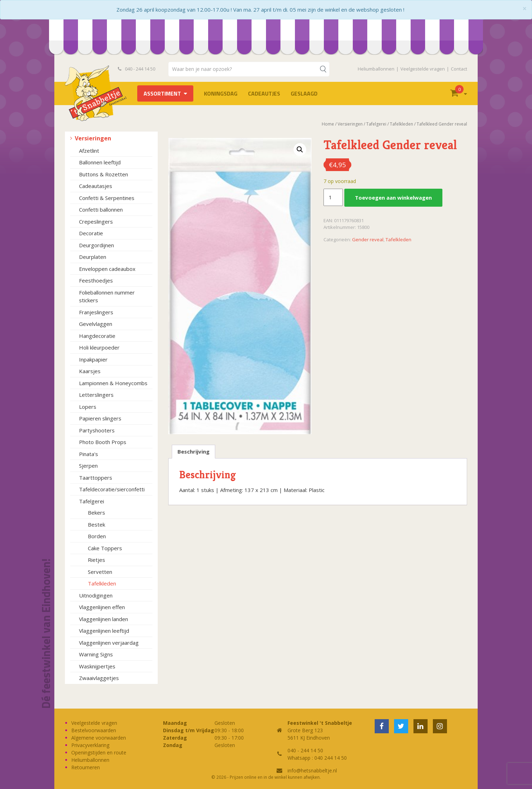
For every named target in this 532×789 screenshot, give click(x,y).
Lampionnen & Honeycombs (113, 383)
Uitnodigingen (96, 595)
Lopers (88, 407)
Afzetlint (89, 151)
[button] (300, 150)
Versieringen (93, 138)
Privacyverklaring (90, 745)
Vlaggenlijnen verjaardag (109, 643)
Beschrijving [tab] (194, 451)
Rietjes (96, 560)
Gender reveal (368, 239)
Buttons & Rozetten (104, 174)
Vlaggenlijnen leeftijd (104, 631)
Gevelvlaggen (96, 324)
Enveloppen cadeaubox (107, 269)
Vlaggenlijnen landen (104, 619)
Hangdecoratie (97, 336)
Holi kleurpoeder (99, 347)
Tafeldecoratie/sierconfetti (112, 489)
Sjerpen (88, 466)
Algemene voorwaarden (99, 738)
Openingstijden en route (99, 752)
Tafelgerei (92, 501)
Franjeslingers (96, 312)
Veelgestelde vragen (423, 69)
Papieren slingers (100, 418)
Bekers (96, 512)
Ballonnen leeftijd (100, 162)
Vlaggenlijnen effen (102, 607)
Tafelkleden (102, 583)
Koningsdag (221, 93)
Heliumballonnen (376, 69)
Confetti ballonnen (101, 210)
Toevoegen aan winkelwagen (393, 198)
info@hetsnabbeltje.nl (312, 770)
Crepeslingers (96, 221)
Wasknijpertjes (97, 666)
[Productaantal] (333, 198)
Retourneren (86, 767)
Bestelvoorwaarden (94, 730)
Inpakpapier (93, 359)
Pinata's (89, 454)
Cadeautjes (264, 93)
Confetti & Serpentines (107, 198)
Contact (459, 69)
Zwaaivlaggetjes (99, 678)
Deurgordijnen (96, 245)
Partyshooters (97, 430)
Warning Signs (96, 654)
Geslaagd (304, 93)
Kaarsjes (90, 371)
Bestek (96, 524)
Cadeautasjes (96, 186)
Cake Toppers (105, 548)
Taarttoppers (96, 478)
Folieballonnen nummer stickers (107, 296)
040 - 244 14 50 (137, 69)
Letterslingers (96, 395)
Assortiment (162, 93)
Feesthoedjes (96, 280)
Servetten (100, 572)
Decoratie (91, 233)
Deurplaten (93, 257)
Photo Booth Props (103, 442)
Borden (97, 536)
